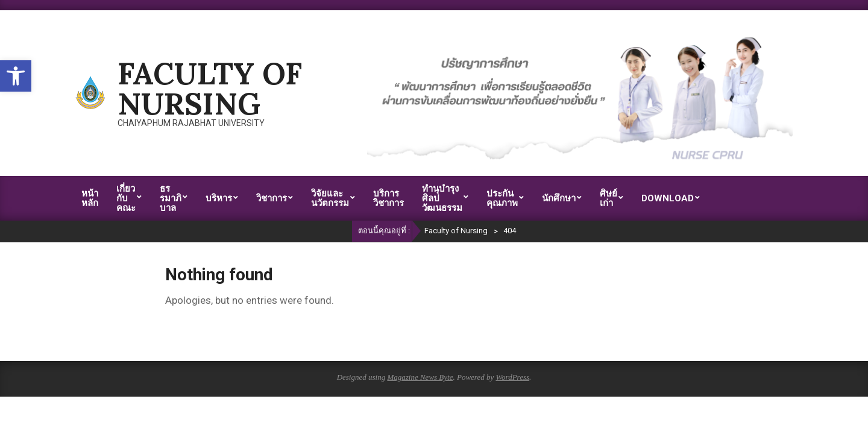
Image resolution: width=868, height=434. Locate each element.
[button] (16, 76)
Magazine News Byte (420, 377)
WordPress (512, 377)
